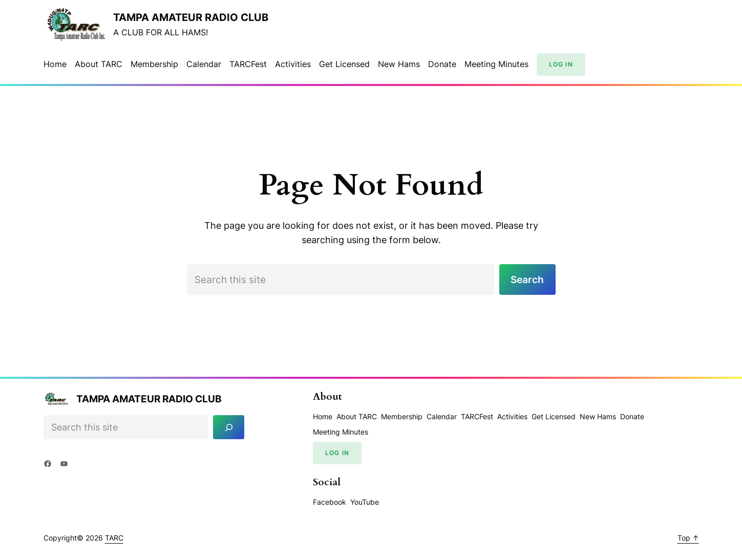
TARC (114, 538)
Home (55, 64)
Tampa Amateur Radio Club (191, 17)
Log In (561, 64)
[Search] (229, 427)
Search (527, 279)
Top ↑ (688, 538)
